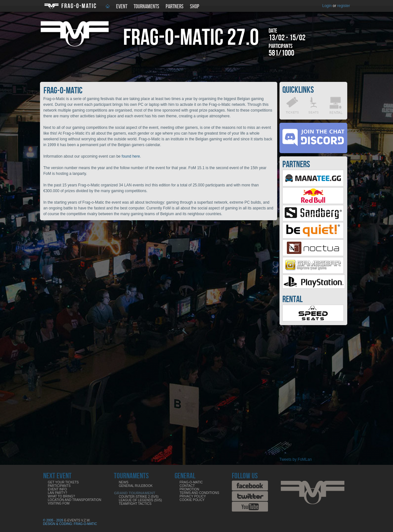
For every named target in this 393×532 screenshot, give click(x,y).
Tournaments (146, 7)
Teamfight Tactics (135, 504)
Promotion (189, 489)
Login (327, 6)
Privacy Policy (193, 496)
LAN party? (58, 493)
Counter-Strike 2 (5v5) (138, 497)
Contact (187, 486)
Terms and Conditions (199, 493)
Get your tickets (63, 482)
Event (122, 7)
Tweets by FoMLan (296, 459)
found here (131, 156)
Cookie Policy (192, 500)
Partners (175, 7)
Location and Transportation (75, 500)
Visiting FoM (59, 503)
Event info (58, 489)
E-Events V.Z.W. (77, 520)
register (343, 6)
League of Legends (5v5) (140, 500)
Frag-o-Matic (191, 482)
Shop (195, 7)
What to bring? (62, 496)
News (123, 482)
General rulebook (136, 486)
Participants (59, 486)
